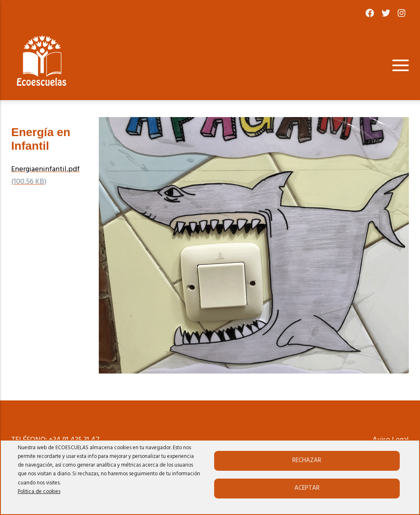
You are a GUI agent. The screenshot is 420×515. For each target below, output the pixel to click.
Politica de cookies (39, 492)
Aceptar (307, 488)
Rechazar (307, 460)
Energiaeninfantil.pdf (45, 169)
